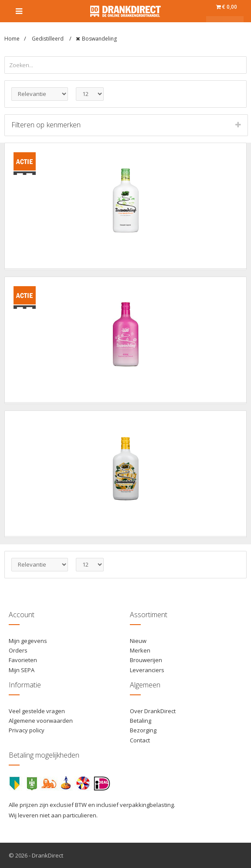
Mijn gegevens (28, 641)
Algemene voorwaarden (41, 721)
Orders (18, 650)
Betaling (141, 721)
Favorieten (23, 660)
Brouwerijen (146, 660)
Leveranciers (147, 670)
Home (12, 39)
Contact (140, 740)
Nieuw (138, 641)
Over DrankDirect (153, 711)
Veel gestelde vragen (37, 711)
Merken (140, 650)
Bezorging (143, 730)
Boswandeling (99, 39)
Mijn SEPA (22, 670)
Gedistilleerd (48, 39)
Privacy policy (27, 730)
